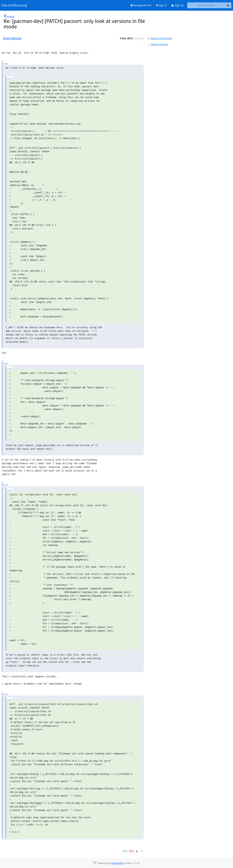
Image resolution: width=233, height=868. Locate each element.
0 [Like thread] (126, 851)
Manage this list (141, 5)
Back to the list (158, 44)
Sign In (161, 5)
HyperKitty (117, 863)
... (6, 63)
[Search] (228, 5)
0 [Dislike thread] (132, 851)
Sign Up (178, 5)
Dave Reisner (12, 38)
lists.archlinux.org (14, 5)
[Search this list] (206, 5)
